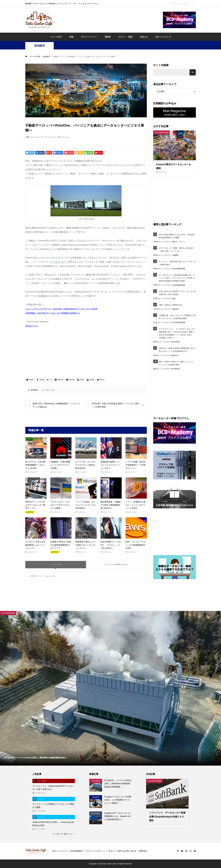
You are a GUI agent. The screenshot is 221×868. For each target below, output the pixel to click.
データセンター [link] (58, 262)
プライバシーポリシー (96, 851)
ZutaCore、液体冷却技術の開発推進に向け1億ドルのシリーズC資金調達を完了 (177, 350)
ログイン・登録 (125, 37)
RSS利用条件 (77, 851)
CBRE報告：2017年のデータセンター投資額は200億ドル (53, 313)
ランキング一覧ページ (62, 834)
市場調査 (175, 255)
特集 (71, 37)
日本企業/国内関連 (179, 269)
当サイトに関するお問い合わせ (123, 851)
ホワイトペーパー (89, 37)
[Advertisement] (108, 20)
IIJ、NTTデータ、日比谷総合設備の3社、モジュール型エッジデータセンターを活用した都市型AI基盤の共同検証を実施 (177, 278)
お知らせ (144, 37)
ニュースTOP (56, 37)
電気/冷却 (175, 309)
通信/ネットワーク (179, 242)
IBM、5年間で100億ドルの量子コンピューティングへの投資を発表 (176, 363)
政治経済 (40, 46)
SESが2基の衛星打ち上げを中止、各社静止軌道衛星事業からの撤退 (177, 236)
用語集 (108, 37)
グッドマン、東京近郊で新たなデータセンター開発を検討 (177, 263)
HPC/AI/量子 (176, 342)
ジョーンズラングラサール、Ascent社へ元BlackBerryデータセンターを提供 (61, 309)
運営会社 (143, 851)
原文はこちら (32, 326)
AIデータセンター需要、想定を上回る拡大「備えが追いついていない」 (176, 250)
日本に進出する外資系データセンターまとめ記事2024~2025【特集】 (177, 293)
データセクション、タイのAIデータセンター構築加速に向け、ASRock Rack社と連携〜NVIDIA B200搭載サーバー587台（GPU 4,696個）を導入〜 (177, 333)
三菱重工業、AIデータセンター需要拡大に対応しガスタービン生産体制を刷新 (177, 317)
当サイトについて (163, 37)
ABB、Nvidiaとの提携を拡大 (171, 305)
